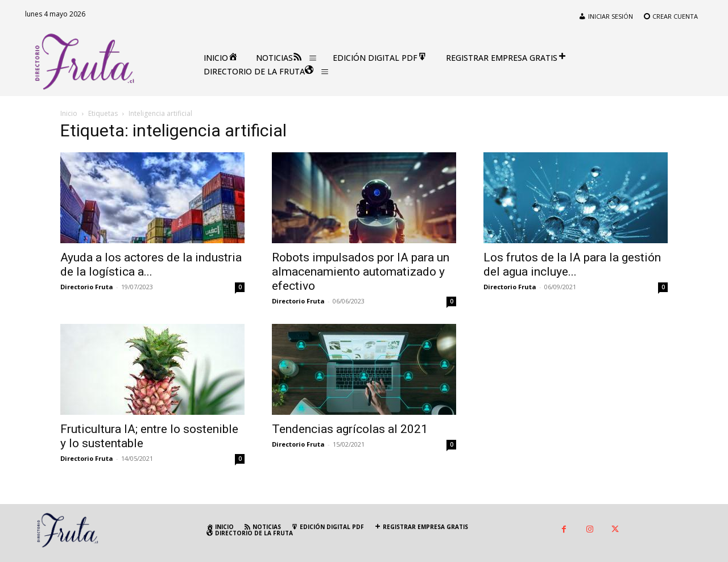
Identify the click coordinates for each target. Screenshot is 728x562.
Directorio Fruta (87, 287)
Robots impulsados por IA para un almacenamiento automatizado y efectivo (361, 272)
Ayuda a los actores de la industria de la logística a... (151, 265)
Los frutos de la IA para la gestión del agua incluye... (572, 265)
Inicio (69, 113)
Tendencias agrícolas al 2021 (350, 429)
